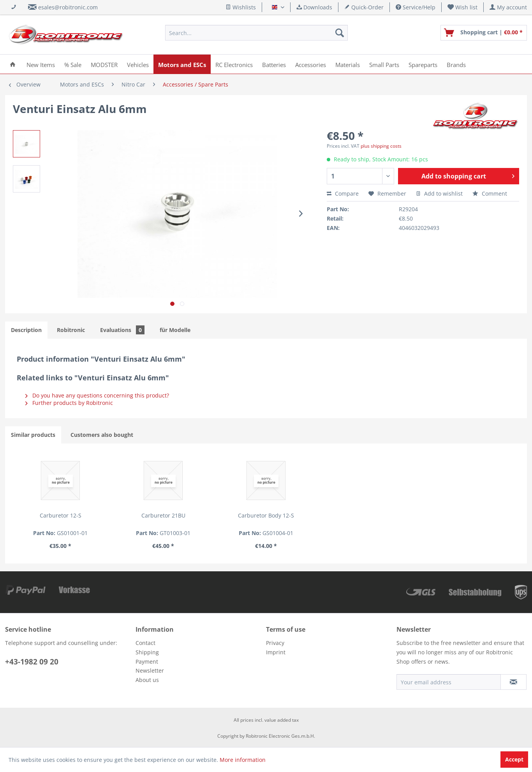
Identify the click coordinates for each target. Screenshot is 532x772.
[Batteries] (274, 64)
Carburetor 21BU (163, 515)
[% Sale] (73, 64)
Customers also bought (102, 435)
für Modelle (175, 330)
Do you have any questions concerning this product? (97, 395)
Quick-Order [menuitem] (364, 7)
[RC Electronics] (234, 64)
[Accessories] (311, 64)
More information (243, 760)
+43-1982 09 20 (32, 662)
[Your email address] (449, 682)
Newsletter (150, 670)
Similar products (33, 435)
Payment (147, 662)
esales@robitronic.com (68, 7)
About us (147, 680)
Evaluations (122, 330)
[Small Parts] (384, 64)
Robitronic (71, 330)
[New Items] (41, 64)
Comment (490, 193)
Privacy (275, 643)
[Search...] (256, 33)
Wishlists (241, 7)
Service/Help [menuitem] (416, 7)
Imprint (276, 652)
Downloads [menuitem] (314, 7)
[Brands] (456, 64)
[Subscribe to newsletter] (514, 682)
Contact (145, 643)
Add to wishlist (439, 193)
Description (26, 330)
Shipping (147, 652)
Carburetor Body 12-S (266, 515)
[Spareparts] (423, 64)
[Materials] (348, 64)
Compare (343, 193)
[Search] (340, 33)
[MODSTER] (104, 64)
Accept (514, 759)
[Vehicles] (138, 64)
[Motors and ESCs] (182, 64)
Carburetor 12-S (61, 515)
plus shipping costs (381, 146)
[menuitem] (463, 7)
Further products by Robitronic (69, 403)
